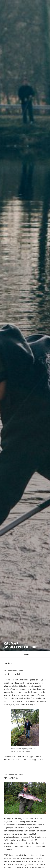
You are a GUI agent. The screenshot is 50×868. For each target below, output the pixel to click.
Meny (25, 654)
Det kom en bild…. (14, 674)
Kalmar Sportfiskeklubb (21, 645)
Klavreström (11, 778)
